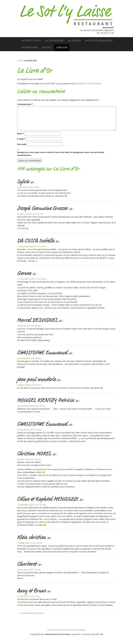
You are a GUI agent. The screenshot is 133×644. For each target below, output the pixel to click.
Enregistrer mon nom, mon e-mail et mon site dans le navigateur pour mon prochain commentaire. (61, 154)
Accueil (21, 60)
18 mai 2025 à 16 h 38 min (29, 326)
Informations (30, 48)
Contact (47, 48)
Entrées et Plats (31, 41)
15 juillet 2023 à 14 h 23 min (30, 543)
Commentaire (25, 104)
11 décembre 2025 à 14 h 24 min (32, 246)
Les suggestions (54, 41)
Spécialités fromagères (99, 41)
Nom (20, 133)
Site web (22, 144)
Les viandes (74, 41)
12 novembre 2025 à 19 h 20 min (32, 279)
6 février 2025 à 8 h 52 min (29, 385)
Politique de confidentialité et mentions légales (67, 630)
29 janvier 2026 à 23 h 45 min (30, 214)
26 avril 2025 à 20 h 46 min (29, 358)
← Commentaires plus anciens (31, 613)
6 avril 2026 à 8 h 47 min (28, 187)
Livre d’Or (62, 48)
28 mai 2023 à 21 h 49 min (29, 570)
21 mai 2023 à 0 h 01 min (28, 596)
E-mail (21, 139)
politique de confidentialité (89, 83)
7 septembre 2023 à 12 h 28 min (32, 505)
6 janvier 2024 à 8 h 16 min (29, 459)
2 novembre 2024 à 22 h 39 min (31, 406)
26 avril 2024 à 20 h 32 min (29, 430)
